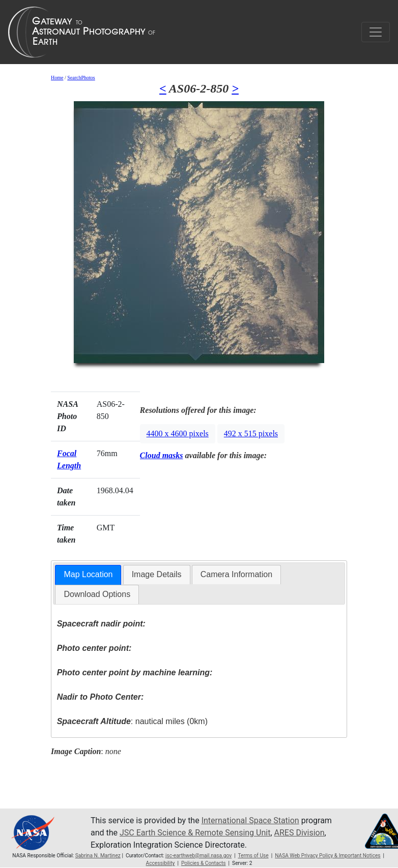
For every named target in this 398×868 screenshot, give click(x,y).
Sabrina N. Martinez (98, 856)
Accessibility (161, 863)
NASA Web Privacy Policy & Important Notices (328, 856)
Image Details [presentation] (157, 574)
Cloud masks (162, 455)
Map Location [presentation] (88, 574)
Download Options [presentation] (97, 594)
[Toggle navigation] (376, 32)
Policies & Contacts (204, 863)
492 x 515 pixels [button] (251, 433)
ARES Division (300, 833)
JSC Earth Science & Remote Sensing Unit (195, 833)
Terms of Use (253, 856)
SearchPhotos (81, 78)
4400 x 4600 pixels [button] (178, 433)
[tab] (88, 575)
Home (57, 78)
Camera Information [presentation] (236, 574)
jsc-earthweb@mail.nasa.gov (198, 856)
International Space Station (250, 820)
